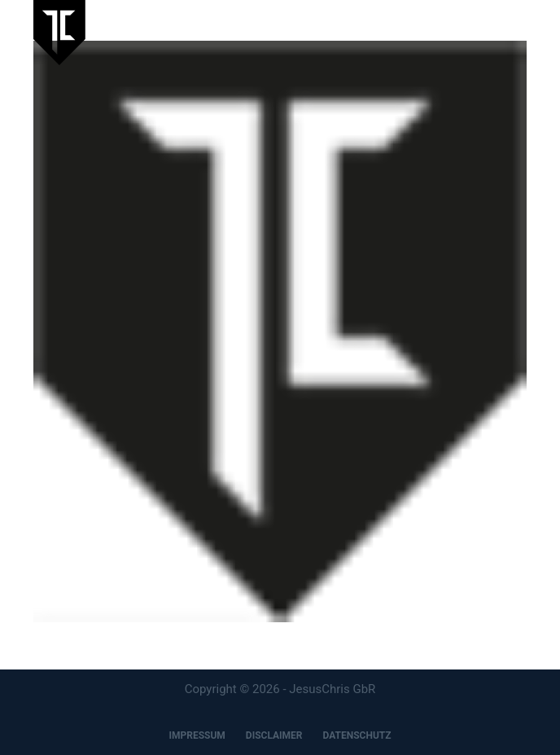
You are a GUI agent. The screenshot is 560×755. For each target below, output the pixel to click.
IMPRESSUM (197, 735)
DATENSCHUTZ (357, 735)
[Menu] (519, 33)
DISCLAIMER (274, 735)
